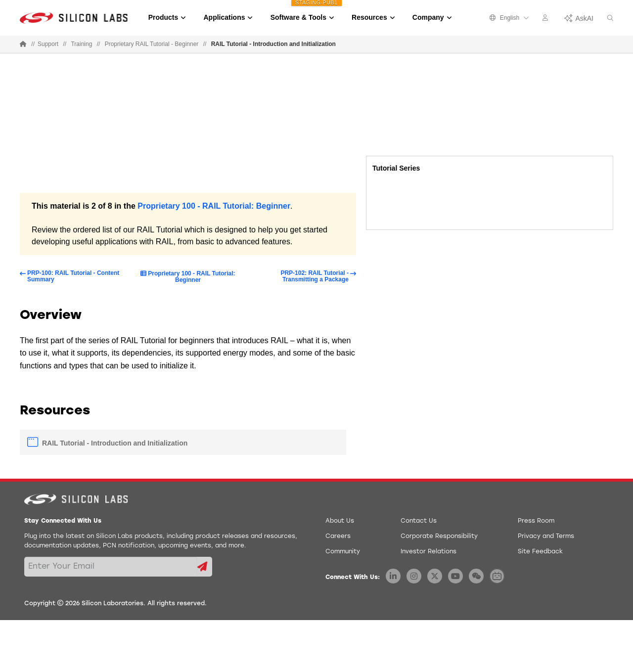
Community (343, 552)
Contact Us (419, 521)
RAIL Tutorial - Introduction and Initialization (115, 443)
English (509, 18)
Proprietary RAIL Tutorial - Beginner (152, 44)
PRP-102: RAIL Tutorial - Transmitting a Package (315, 276)
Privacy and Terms (546, 537)
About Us (340, 521)
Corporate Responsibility (439, 537)
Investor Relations (429, 552)
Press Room (536, 521)
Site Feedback (540, 552)
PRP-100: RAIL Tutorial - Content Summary (73, 276)
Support (48, 44)
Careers (338, 537)
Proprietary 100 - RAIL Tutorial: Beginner (214, 206)
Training (81, 44)
